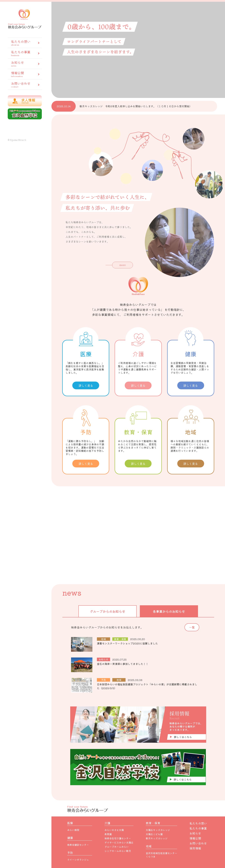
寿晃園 (108, 834)
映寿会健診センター (78, 845)
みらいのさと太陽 (114, 830)
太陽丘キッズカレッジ (158, 830)
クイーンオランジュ (78, 860)
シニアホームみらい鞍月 (118, 851)
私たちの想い (25, 43)
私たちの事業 (25, 53)
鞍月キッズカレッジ (157, 838)
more (123, 265)
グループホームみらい (117, 847)
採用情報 (195, 848)
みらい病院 (73, 830)
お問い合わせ (25, 84)
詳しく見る (86, 385)
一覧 (192, 627)
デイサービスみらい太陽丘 (119, 842)
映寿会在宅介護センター (118, 838)
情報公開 (25, 74)
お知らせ (25, 64)
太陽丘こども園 (154, 834)
